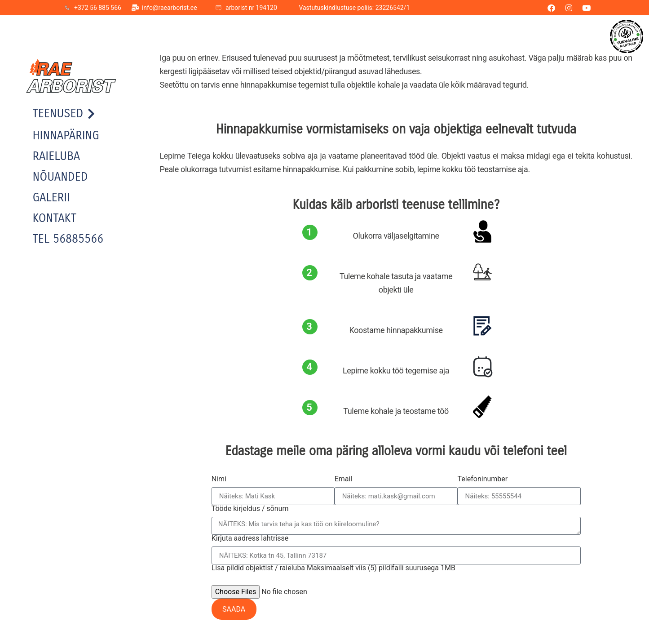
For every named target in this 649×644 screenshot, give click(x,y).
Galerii (51, 198)
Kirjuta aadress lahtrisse (250, 538)
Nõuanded (60, 177)
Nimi (219, 479)
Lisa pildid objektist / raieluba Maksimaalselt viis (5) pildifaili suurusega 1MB (333, 568)
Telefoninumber (483, 479)
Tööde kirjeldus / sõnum (250, 509)
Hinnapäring (66, 135)
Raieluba (57, 156)
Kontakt (55, 218)
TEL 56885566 (68, 239)
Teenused (64, 114)
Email (344, 479)
